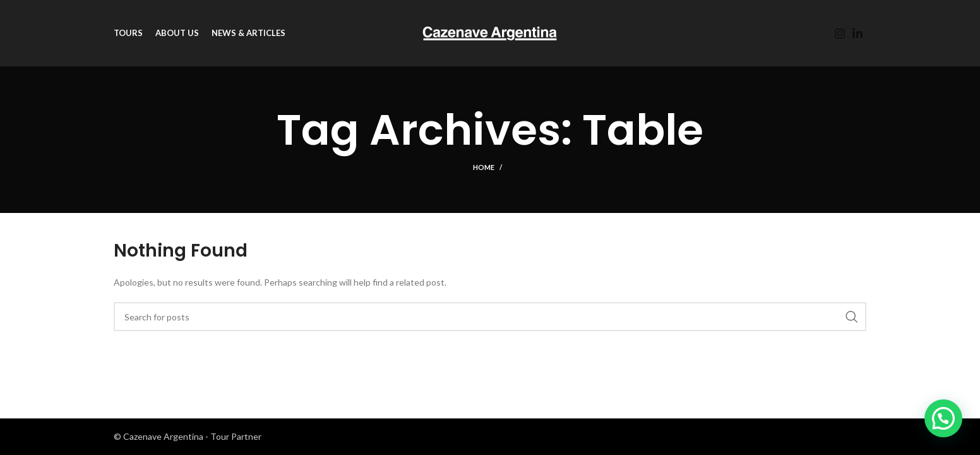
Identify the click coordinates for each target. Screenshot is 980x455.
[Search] (490, 317)
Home (484, 167)
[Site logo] (490, 32)
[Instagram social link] (840, 33)
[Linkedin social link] (857, 33)
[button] (943, 418)
